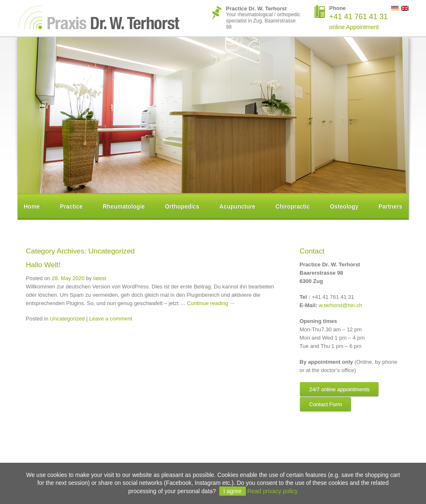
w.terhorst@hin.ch (340, 305)
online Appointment (354, 27)
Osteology (344, 206)
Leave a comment (110, 319)
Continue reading (211, 303)
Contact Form (326, 404)
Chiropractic (292, 206)
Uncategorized (67, 319)
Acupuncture (238, 206)
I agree (233, 491)
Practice (71, 206)
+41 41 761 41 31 (358, 17)
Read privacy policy (272, 491)
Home (32, 206)
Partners (390, 206)
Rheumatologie (124, 206)
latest (100, 278)
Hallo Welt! (43, 265)
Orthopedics (182, 206)
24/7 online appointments (339, 389)
